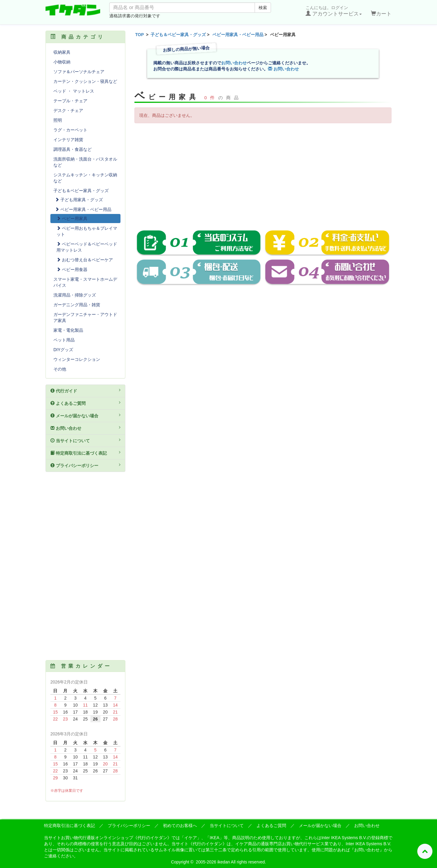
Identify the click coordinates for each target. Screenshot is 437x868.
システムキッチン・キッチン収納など (85, 178)
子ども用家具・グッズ (79, 200)
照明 (58, 120)
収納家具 (62, 52)
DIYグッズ (63, 350)
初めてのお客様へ (180, 826)
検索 (263, 8)
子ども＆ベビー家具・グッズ (178, 35)
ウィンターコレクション (77, 359)
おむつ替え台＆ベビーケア (85, 260)
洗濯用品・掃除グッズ (75, 295)
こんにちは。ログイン (334, 11)
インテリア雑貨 (68, 140)
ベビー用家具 (72, 219)
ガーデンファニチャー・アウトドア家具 (85, 317)
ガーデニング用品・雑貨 (77, 305)
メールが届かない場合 (85, 415)
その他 (60, 369)
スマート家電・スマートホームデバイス (85, 282)
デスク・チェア (68, 110)
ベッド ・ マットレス (74, 91)
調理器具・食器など (73, 149)
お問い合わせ (234, 63)
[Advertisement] (263, 172)
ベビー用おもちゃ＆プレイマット (87, 231)
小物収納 (62, 62)
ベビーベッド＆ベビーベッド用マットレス (87, 247)
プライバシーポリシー (85, 465)
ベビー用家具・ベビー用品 (238, 35)
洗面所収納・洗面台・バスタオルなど (85, 162)
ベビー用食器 (72, 270)
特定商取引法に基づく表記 (85, 453)
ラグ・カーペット (70, 130)
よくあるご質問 (85, 403)
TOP (140, 35)
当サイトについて (85, 440)
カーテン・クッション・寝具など (85, 81)
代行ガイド (85, 391)
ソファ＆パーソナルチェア (79, 72)
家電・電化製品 (68, 330)
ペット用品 (64, 340)
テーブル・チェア (70, 101)
